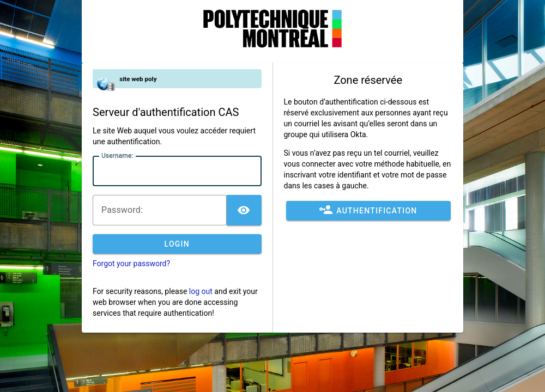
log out (201, 291)
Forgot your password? (131, 264)
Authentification (368, 211)
